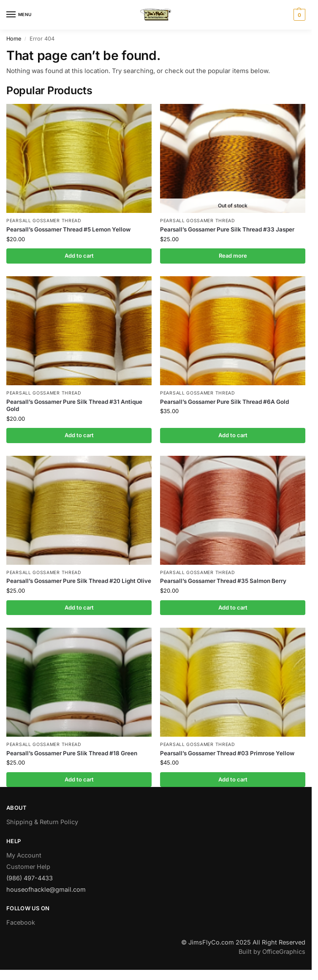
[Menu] (19, 15)
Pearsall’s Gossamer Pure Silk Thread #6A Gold (224, 402)
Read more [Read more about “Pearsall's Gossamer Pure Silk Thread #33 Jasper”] (233, 256)
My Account (24, 855)
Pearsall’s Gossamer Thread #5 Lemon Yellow (68, 229)
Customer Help (28, 867)
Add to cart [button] (79, 256)
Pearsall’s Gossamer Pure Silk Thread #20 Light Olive (79, 581)
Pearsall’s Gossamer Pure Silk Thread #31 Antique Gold (74, 406)
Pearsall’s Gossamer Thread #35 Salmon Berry (223, 581)
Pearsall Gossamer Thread (44, 221)
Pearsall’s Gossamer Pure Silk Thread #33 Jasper (227, 229)
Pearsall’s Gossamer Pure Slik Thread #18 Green (72, 753)
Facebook (21, 922)
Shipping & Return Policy (42, 822)
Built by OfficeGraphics (272, 951)
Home (14, 39)
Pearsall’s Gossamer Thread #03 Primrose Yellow (227, 753)
